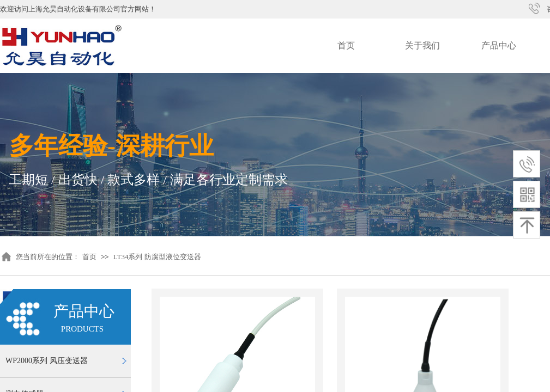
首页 (346, 45)
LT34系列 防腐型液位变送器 (157, 257)
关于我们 (422, 45)
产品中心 (499, 45)
